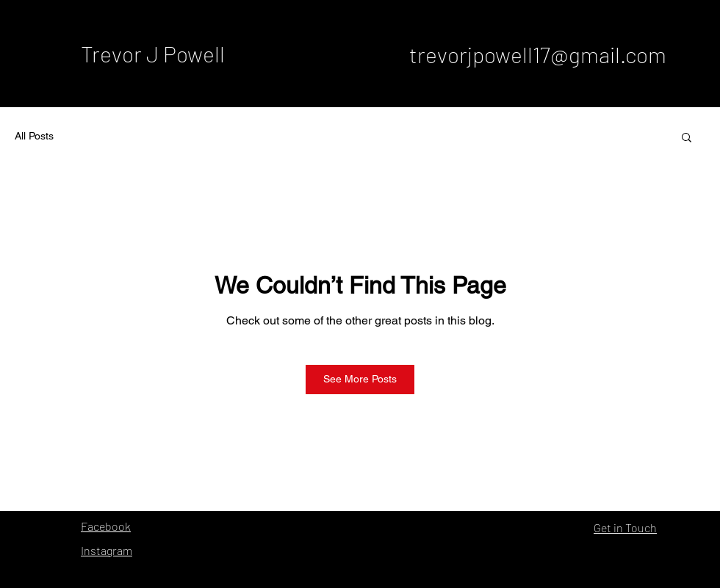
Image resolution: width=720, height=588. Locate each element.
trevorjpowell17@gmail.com (538, 54)
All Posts (34, 136)
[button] (687, 137)
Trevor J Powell (153, 54)
